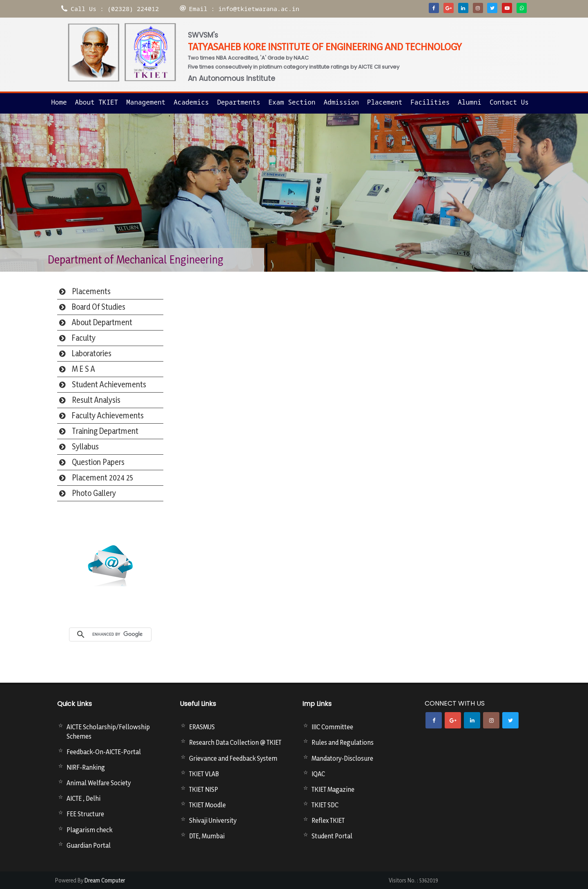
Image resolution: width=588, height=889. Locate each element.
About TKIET (97, 102)
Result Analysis (96, 400)
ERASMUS (202, 727)
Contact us (509, 102)
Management (146, 102)
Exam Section (292, 102)
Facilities (430, 102)
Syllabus (85, 447)
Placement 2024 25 (102, 478)
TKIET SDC (325, 805)
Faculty (84, 338)
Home (59, 102)
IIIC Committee (332, 727)
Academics (191, 102)
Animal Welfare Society (99, 783)
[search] (120, 634)
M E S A (84, 369)
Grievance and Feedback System (233, 758)
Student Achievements (109, 384)
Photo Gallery (94, 493)
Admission (341, 102)
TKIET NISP (204, 789)
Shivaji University (213, 820)
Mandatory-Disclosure (342, 758)
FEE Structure (85, 814)
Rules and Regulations (343, 742)
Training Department (105, 431)
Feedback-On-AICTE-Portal (104, 752)
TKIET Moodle (207, 805)
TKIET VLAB (204, 774)
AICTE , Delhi (84, 798)
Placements (91, 291)
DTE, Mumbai (207, 836)
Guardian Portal (89, 845)
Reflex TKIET (328, 820)
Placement (385, 102)
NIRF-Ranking (86, 767)
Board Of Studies (99, 307)
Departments (239, 102)
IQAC (318, 774)
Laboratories (92, 353)
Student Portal (332, 836)
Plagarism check (89, 830)
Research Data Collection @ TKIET (235, 742)
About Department (102, 322)
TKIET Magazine (333, 789)
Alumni (470, 102)
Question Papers (98, 462)
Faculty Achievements (108, 415)
